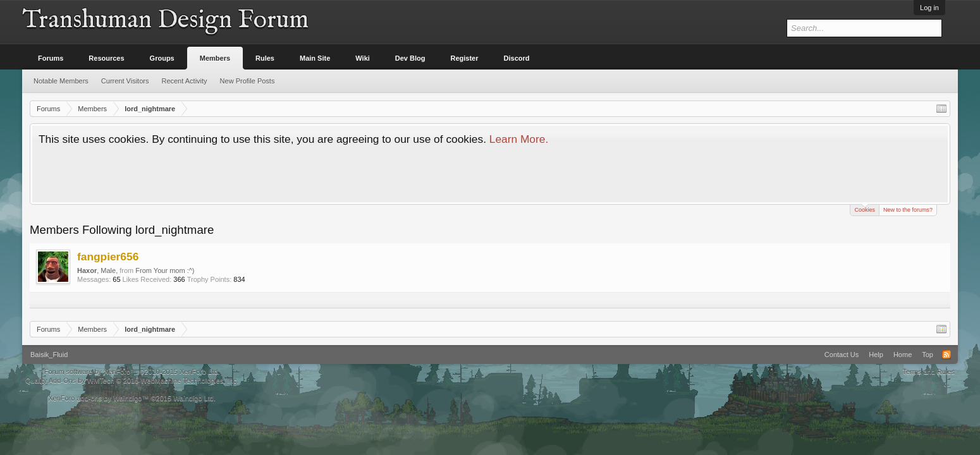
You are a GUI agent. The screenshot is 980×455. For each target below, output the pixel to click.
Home (903, 355)
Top (928, 355)
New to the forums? (908, 210)
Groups (162, 58)
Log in (929, 8)
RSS (946, 355)
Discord (517, 58)
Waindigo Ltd (193, 398)
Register (465, 58)
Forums (51, 58)
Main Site (315, 58)
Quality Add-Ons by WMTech (132, 380)
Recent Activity (184, 81)
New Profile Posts (248, 81)
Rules (265, 58)
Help (876, 355)
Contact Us (842, 355)
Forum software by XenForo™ (132, 372)
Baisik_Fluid (49, 355)
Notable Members (61, 81)
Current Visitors (125, 81)
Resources (106, 58)
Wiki (363, 58)
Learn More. (519, 139)
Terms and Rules (928, 372)
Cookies (865, 209)
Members (215, 58)
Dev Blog (410, 58)
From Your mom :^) (165, 270)
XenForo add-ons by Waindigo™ (98, 398)
